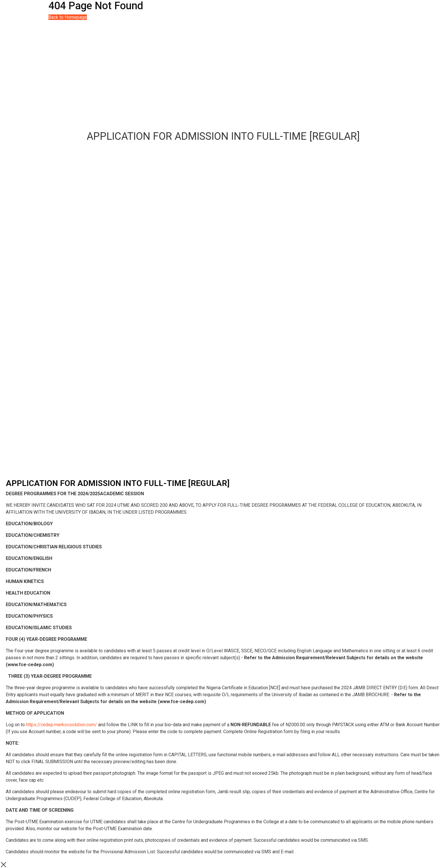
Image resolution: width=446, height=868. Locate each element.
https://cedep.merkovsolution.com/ (61, 725)
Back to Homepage (68, 17)
